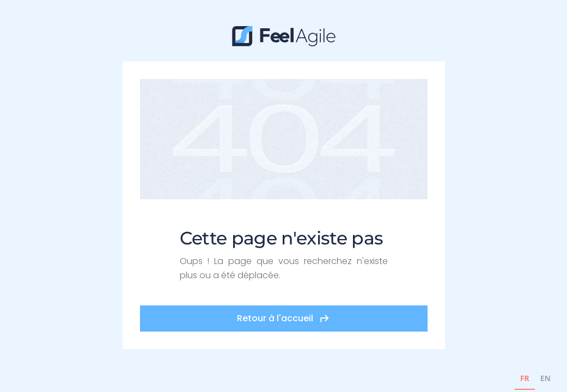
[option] (545, 380)
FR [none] (525, 378)
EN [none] (545, 378)
